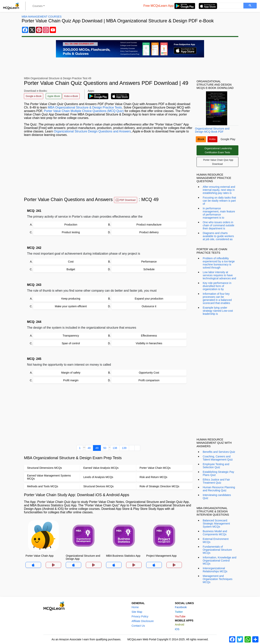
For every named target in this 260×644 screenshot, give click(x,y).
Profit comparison (149, 380)
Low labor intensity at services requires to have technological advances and (219, 275)
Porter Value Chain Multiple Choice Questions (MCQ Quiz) (84, 111)
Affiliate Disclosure (143, 621)
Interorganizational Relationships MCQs (215, 570)
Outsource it (149, 306)
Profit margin (71, 380)
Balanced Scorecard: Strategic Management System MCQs (216, 524)
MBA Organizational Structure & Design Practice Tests (85, 107)
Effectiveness (149, 336)
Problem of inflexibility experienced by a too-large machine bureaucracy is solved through (219, 263)
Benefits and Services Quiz (219, 452)
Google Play (228, 139)
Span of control (71, 343)
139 (124, 448)
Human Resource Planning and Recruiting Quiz (219, 489)
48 (89, 448)
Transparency (71, 336)
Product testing (71, 232)
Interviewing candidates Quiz (217, 497)
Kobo (212, 139)
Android (180, 625)
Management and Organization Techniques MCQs (218, 579)
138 (115, 448)
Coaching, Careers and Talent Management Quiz (218, 458)
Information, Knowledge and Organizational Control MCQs (219, 561)
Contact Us (138, 626)
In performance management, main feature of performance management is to (219, 213)
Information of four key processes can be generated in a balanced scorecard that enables (217, 298)
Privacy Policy (140, 616)
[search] (231, 6)
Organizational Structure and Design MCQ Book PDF (212, 130)
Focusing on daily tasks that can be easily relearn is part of (219, 201)
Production (71, 225)
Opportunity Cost (149, 373)
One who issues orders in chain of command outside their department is (218, 225)
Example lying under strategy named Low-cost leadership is (218, 311)
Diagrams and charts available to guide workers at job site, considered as (218, 236)
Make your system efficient (71, 306)
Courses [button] (38, 6)
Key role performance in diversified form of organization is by (217, 286)
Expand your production (149, 299)
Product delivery (149, 232)
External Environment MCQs (216, 540)
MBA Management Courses (42, 17)
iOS (177, 629)
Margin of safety (71, 373)
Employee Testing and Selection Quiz (216, 466)
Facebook (181, 607)
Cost (71, 262)
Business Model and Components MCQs (215, 533)
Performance (149, 262)
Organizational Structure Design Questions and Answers (92, 131)
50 (105, 448)
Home (135, 607)
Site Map (137, 612)
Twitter (179, 612)
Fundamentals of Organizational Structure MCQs (217, 550)
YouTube (180, 616)
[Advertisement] (108, 167)
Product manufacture (149, 225)
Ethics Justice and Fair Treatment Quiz (216, 481)
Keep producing (71, 299)
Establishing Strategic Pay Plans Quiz (218, 473)
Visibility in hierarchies (149, 343)
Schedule (149, 269)
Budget (71, 269)
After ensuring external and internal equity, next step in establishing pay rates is (219, 190)
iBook (201, 139)
